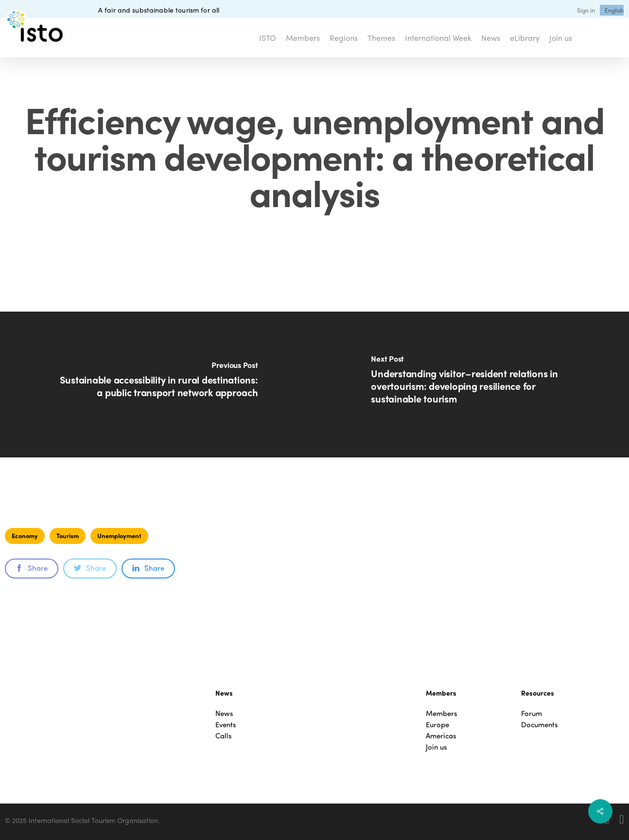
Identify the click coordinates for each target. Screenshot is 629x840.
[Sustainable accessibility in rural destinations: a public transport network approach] (157, 385)
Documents (540, 725)
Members (442, 713)
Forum (532, 713)
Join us (437, 747)
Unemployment (119, 535)
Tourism (68, 535)
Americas (441, 736)
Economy (25, 535)
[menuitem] (614, 10)
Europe (437, 725)
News (224, 713)
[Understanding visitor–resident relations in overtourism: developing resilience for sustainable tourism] (472, 385)
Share (32, 568)
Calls (224, 736)
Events (226, 725)
